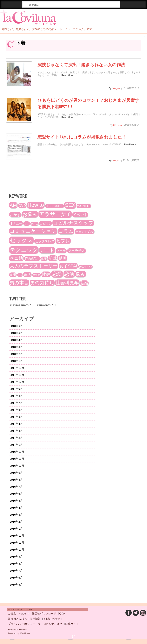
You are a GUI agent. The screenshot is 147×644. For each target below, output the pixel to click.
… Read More (66, 75)
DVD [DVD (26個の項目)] (22, 206)
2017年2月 (16, 438)
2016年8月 (16, 480)
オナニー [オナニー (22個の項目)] (16, 223)
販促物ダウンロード (44, 614)
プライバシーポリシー (22, 624)
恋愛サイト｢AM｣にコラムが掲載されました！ (82, 137)
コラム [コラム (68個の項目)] (66, 231)
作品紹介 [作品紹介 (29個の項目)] (32, 258)
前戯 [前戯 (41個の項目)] (53, 258)
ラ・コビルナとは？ (50, 624)
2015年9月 (16, 557)
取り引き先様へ (17, 619)
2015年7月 (16, 571)
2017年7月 (16, 403)
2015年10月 (17, 550)
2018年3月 (16, 347)
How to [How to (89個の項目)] (36, 205)
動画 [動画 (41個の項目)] (63, 258)
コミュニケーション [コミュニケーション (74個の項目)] (33, 231)
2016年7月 (16, 487)
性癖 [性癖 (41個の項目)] (46, 274)
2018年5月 (16, 333)
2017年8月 (16, 396)
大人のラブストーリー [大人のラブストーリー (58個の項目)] (34, 266)
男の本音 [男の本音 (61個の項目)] (19, 283)
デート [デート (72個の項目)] (47, 250)
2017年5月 (16, 417)
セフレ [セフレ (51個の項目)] (63, 241)
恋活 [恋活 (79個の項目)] (69, 274)
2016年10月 (17, 466)
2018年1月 (16, 361)
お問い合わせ (52, 619)
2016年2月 (16, 522)
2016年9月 (16, 473)
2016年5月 (16, 501)
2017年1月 (16, 445)
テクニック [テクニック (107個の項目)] (24, 250)
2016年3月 (16, 515)
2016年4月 (16, 508)
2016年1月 (16, 529)
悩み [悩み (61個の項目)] (80, 274)
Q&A (62, 614)
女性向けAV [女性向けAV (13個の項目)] (85, 267)
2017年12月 (17, 368)
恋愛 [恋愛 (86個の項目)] (57, 274)
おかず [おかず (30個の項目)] (15, 215)
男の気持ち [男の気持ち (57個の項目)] (42, 283)
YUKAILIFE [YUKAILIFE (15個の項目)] (84, 206)
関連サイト (72, 624)
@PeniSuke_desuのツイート (22, 305)
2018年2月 (16, 354)
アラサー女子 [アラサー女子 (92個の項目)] (55, 214)
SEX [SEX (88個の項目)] (70, 205)
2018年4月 (16, 340)
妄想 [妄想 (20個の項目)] (13, 275)
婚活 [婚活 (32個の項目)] (27, 275)
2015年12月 (17, 536)
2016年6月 (16, 494)
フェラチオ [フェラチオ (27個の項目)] (77, 251)
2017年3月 (16, 431)
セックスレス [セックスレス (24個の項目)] (45, 241)
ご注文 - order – (19, 614)
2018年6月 (16, 326)
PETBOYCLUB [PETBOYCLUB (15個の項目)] (54, 206)
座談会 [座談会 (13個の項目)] (36, 275)
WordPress (25, 633)
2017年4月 (16, 424)
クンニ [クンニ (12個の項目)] (34, 224)
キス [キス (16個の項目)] (27, 224)
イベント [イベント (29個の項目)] (80, 215)
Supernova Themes (17, 630)
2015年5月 (16, 585)
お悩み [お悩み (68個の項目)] (30, 214)
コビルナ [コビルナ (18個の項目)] (45, 223)
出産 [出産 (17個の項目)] (44, 259)
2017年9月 (16, 389)
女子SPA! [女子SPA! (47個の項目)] (68, 266)
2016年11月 (17, 459)
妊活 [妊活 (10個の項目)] (20, 275)
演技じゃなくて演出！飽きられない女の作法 (81, 65)
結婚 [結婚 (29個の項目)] (84, 283)
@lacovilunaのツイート (47, 305)
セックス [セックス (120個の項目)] (21, 240)
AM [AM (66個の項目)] (13, 205)
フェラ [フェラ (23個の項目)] (61, 251)
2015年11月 (17, 543)
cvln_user (116, 89)
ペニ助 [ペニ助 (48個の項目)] (16, 258)
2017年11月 (17, 375)
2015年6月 (16, 578)
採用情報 (35, 619)
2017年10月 (17, 382)
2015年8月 (16, 564)
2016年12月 (17, 452)
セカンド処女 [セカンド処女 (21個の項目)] (84, 232)
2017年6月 (16, 410)
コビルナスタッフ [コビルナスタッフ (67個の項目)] (73, 223)
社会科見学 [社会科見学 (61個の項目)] (67, 283)
